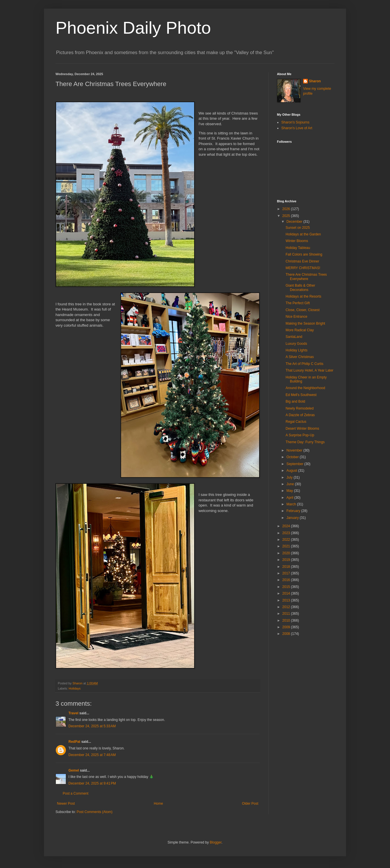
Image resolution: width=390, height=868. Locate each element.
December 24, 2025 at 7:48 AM (92, 755)
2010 (287, 620)
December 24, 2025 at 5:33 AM (92, 726)
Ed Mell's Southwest (301, 395)
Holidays (75, 688)
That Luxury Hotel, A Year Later (309, 370)
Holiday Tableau (298, 248)
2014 (287, 593)
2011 (287, 614)
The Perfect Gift (298, 303)
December (295, 222)
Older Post (250, 804)
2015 (287, 587)
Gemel (74, 770)
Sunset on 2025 (298, 228)
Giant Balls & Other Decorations (300, 288)
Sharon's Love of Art (297, 128)
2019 (287, 560)
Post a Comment (75, 793)
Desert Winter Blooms (302, 429)
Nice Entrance (296, 317)
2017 (287, 573)
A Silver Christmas (300, 357)
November (295, 450)
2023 (287, 533)
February (294, 511)
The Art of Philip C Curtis (304, 364)
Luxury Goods (296, 344)
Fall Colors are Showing (304, 254)
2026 (287, 209)
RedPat (74, 742)
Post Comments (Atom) (94, 812)
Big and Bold (295, 401)
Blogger (216, 842)
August (292, 471)
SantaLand (294, 337)
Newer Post (66, 804)
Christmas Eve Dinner (302, 261)
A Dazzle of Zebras (300, 415)
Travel (73, 713)
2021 (287, 546)
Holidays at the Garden (303, 234)
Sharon (315, 81)
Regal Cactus (296, 422)
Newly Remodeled (300, 408)
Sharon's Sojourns (295, 122)
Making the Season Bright (305, 323)
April (290, 498)
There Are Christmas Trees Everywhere (306, 277)
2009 (287, 627)
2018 (287, 567)
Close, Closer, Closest (303, 310)
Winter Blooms (297, 241)
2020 (287, 553)
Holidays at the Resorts (303, 296)
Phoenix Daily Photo (133, 28)
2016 (287, 580)
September (295, 464)
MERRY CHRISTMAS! (303, 268)
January (293, 518)
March (292, 504)
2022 (287, 540)
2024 (287, 526)
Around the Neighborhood (305, 388)
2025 (287, 216)
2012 (287, 607)
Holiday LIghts (297, 350)
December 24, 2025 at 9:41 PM (92, 783)
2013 (287, 600)
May (290, 491)
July (290, 477)
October (293, 457)
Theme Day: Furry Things (305, 442)
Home (158, 804)
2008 (287, 634)
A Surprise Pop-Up (300, 435)
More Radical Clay (300, 330)
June (291, 484)
